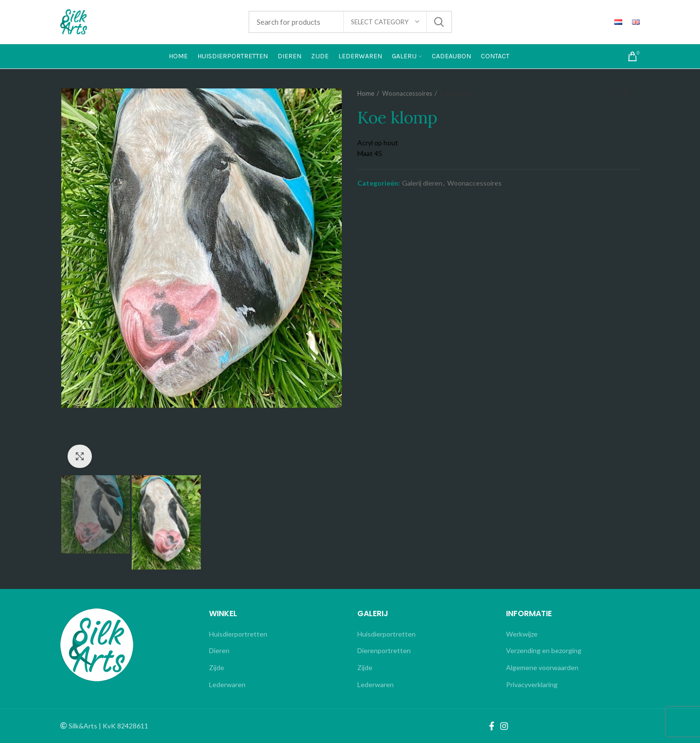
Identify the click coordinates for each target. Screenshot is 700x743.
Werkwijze (522, 634)
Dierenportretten (384, 650)
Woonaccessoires (407, 93)
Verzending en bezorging (544, 650)
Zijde (217, 667)
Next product (635, 94)
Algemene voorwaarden (542, 667)
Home (366, 93)
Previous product (615, 94)
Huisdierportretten (238, 634)
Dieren (219, 650)
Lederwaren (227, 684)
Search (439, 22)
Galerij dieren (422, 183)
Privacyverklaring (532, 684)
